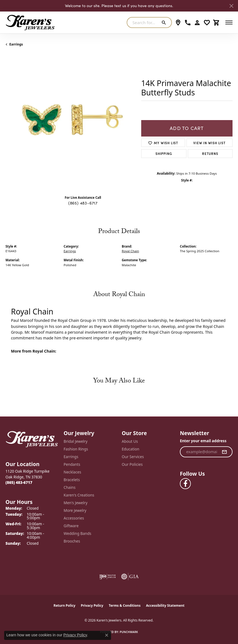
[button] (197, 22)
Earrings (16, 44)
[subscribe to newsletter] (224, 452)
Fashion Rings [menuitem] (76, 449)
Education (131, 449)
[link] (178, 22)
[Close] (231, 6)
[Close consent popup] (107, 635)
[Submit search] (165, 22)
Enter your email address (203, 441)
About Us (130, 441)
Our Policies (132, 464)
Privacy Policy (92, 605)
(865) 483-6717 (83, 203)
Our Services (133, 457)
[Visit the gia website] (130, 577)
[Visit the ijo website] (107, 577)
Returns (210, 153)
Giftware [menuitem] (71, 526)
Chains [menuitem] (70, 487)
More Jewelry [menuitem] (75, 510)
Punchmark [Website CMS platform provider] (129, 632)
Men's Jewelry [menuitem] (76, 503)
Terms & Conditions (125, 605)
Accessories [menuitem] (74, 518)
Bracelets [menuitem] (72, 480)
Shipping (164, 153)
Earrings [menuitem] (71, 457)
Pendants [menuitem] (72, 464)
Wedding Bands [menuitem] (77, 533)
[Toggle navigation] (229, 22)
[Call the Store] (19, 482)
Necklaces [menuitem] (72, 472)
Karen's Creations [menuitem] (79, 495)
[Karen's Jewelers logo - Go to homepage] (30, 22)
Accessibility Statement (165, 605)
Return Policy (64, 605)
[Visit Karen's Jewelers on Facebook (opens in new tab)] (185, 484)
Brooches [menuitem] (72, 541)
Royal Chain (130, 251)
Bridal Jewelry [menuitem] (76, 441)
